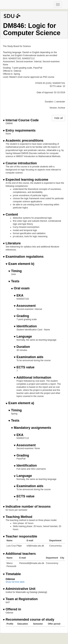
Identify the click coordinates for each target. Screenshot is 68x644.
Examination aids (29, 357)
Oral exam (20, 288)
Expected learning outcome (26, 180)
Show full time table (15, 582)
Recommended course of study (29, 620)
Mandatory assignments (31, 428)
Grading (21, 316)
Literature (12, 243)
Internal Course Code (21, 120)
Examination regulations (23, 257)
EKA (19, 296)
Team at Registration (20, 599)
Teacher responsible (20, 536)
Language (23, 337)
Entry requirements (19, 131)
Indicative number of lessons (27, 507)
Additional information (32, 378)
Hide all (58, 118)
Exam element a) (20, 403)
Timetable (12, 574)
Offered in (12, 609)
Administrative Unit (19, 589)
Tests (14, 281)
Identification (25, 326)
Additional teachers (19, 554)
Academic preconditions (23, 141)
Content (10, 215)
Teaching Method (18, 517)
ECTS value (24, 367)
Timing (15, 271)
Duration (22, 347)
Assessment (25, 306)
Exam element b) (20, 264)
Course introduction (20, 163)
